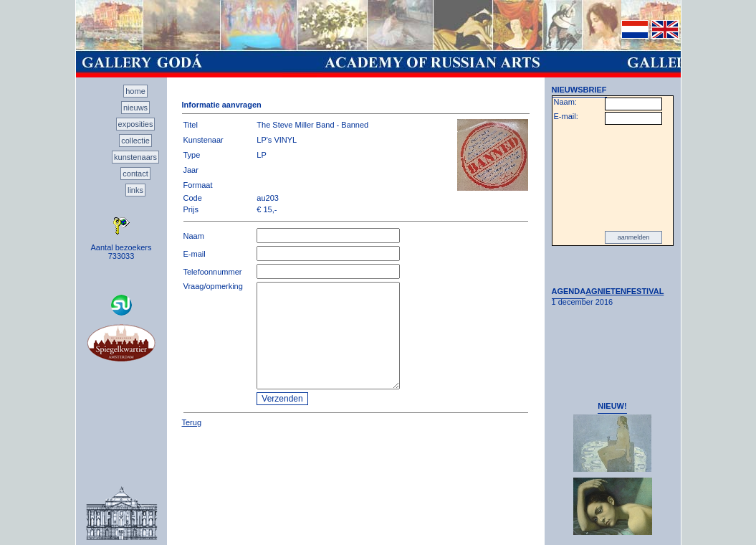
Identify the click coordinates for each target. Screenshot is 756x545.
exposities (136, 124)
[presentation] (613, 178)
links (135, 190)
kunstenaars (135, 157)
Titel (191, 125)
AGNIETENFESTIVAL (625, 291)
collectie (135, 141)
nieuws (135, 108)
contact (135, 174)
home (135, 91)
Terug (192, 422)
